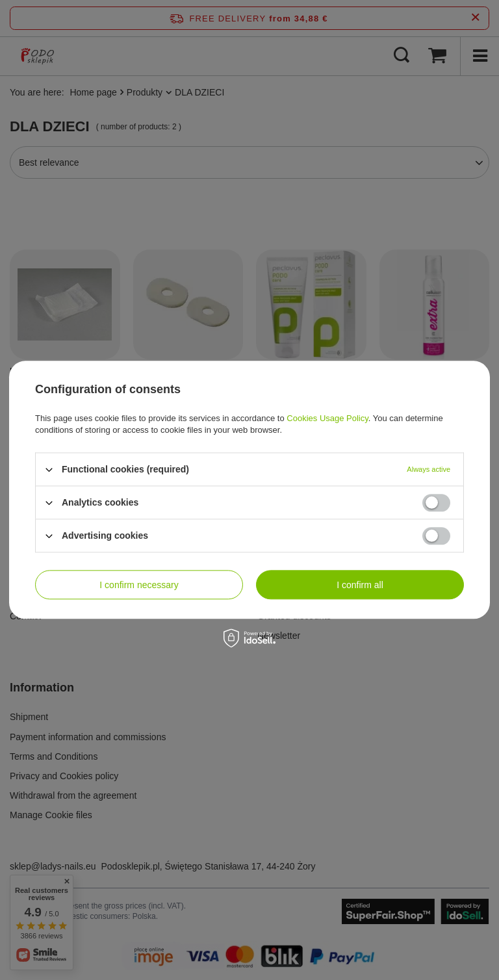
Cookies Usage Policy (327, 418)
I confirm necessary (139, 585)
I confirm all (360, 585)
